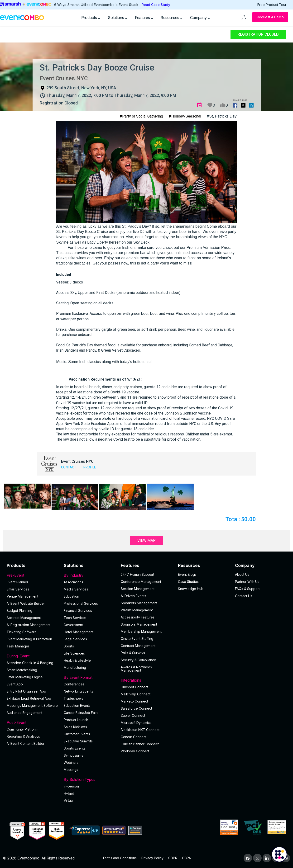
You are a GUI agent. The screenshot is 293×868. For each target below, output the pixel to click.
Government (73, 625)
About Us (242, 574)
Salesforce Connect (136, 708)
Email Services (18, 589)
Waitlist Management (137, 610)
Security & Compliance (138, 660)
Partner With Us (247, 582)
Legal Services (75, 639)
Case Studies (188, 582)
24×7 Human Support (137, 574)
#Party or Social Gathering (141, 116)
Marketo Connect (134, 701)
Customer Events (77, 734)
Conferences (74, 684)
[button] (27, 496)
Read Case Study (156, 5)
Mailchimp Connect (136, 694)
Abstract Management (24, 618)
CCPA (186, 858)
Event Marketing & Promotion (29, 639)
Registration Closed (258, 34)
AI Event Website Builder (26, 603)
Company (200, 18)
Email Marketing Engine (25, 677)
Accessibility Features (138, 617)
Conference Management (141, 582)
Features (144, 18)
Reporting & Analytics (23, 736)
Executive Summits (78, 741)
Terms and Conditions (120, 858)
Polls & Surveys (133, 653)
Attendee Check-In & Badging (30, 663)
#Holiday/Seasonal (185, 116)
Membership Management (141, 631)
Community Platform (22, 729)
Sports (69, 646)
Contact (69, 467)
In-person (71, 786)
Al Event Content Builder (26, 743)
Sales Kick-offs (75, 727)
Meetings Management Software (32, 705)
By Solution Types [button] (89, 779)
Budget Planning (19, 611)
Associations (73, 582)
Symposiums (73, 755)
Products (91, 18)
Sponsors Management (139, 624)
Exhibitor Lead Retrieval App (29, 698)
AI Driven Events (133, 596)
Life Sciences (74, 653)
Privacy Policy (152, 858)
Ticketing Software (22, 632)
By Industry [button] (89, 575)
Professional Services (81, 603)
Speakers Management (139, 603)
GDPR (173, 858)
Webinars (71, 762)
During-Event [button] (32, 656)
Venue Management (22, 596)
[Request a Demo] (270, 17)
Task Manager (18, 646)
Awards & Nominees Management (136, 669)
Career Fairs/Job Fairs (81, 713)
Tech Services (75, 618)
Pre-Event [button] (32, 575)
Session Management (138, 589)
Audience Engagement (24, 713)
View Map (146, 540)
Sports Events (74, 748)
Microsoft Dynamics (136, 723)
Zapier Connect (133, 715)
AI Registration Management (29, 625)
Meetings (71, 770)
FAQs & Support (247, 589)
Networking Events (78, 691)
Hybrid (69, 793)
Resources (172, 18)
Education (71, 596)
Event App (15, 684)
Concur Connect (134, 737)
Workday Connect (135, 751)
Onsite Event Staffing (137, 639)
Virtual (69, 800)
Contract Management (138, 646)
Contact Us (244, 596)
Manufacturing (75, 668)
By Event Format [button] (89, 677)
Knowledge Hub (191, 589)
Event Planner (17, 582)
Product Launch (76, 720)
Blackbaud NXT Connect (140, 730)
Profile (90, 467)
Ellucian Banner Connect (140, 744)
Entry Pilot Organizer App (26, 691)
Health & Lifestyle (77, 660)
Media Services (76, 589)
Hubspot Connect (134, 687)
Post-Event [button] (32, 722)
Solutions (118, 18)
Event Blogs (187, 574)
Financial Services (78, 611)
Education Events (77, 705)
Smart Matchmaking (22, 670)
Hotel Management (79, 632)
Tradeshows (73, 698)
